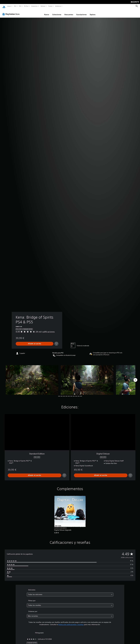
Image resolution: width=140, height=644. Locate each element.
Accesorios (34, 6)
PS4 (20, 6)
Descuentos (69, 12)
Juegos (9, 6)
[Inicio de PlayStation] (4, 6)
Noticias (43, 6)
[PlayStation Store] (11, 12)
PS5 (15, 6)
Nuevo (47, 12)
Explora (93, 12)
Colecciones (57, 12)
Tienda (50, 6)
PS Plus (26, 6)
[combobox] (70, 592)
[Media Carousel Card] (32, 378)
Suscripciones (81, 12)
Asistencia (58, 6)
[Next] (135, 378)
